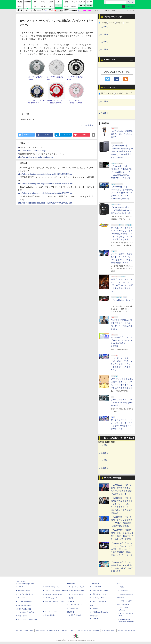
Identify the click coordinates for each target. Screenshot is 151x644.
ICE (119, 584)
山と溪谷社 (70, 602)
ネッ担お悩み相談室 (25, 605)
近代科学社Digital (75, 615)
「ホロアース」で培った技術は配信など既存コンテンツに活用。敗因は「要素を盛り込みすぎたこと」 (122, 364)
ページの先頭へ (87, 125)
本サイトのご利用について (24, 630)
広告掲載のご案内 (53, 630)
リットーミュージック (76, 587)
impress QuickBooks (127, 594)
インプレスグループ (109, 630)
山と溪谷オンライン (76, 605)
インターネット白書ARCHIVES (29, 619)
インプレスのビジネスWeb (25, 584)
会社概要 (96, 630)
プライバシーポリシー (83, 630)
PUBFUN (120, 598)
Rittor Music (71, 584)
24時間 (111, 23)
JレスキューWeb (98, 598)
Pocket (84, 135)
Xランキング (110, 87)
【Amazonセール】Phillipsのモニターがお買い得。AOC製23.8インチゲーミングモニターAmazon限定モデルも (122, 193)
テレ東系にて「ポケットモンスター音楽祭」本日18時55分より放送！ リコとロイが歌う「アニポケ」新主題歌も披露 (122, 234)
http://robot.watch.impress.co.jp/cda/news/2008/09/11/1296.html (46, 184)
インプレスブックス (52, 611)
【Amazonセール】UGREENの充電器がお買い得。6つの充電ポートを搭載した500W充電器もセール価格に (122, 151)
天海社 (122, 587)
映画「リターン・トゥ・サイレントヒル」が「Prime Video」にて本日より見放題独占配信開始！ (122, 285)
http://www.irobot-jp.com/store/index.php (35, 157)
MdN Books (96, 608)
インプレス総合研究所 (26, 594)
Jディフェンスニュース (100, 591)
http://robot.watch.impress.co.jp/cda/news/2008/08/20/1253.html (46, 193)
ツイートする (29, 135)
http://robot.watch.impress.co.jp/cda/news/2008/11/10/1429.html (46, 174)
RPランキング (107, 93)
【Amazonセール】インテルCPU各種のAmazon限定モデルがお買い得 (121, 210)
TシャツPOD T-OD (76, 594)
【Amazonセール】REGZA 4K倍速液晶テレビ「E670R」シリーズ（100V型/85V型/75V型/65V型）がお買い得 (121, 172)
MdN (92, 605)
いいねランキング (124, 93)
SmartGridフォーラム (52, 587)
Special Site (110, 60)
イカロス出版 (95, 584)
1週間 (120, 23)
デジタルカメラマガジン (26, 612)
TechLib (95, 619)
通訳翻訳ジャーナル (99, 594)
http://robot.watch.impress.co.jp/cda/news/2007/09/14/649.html (45, 203)
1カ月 (127, 23)
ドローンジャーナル (25, 602)
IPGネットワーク (123, 605)
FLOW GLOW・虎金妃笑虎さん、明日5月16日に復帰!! (122, 134)
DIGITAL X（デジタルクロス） (56, 602)
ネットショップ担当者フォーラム (56, 591)
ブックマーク (66, 135)
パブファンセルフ (126, 601)
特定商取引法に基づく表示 (127, 630)
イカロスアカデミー (99, 602)
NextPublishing (50, 615)
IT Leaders (22, 598)
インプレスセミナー (52, 598)
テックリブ (94, 616)
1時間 (103, 23)
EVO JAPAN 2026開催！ (114, 478)
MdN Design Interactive (100, 612)
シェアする (47, 135)
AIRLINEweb (97, 587)
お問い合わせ (40, 630)
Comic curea (124, 591)
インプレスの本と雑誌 (23, 609)
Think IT (21, 587)
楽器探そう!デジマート (77, 591)
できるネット (23, 616)
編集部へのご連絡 (68, 630)
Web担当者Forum (24, 591)
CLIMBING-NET (74, 608)
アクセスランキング (113, 17)
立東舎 (71, 598)
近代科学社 (70, 612)
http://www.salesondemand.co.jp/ (32, 151)
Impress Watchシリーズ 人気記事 (119, 438)
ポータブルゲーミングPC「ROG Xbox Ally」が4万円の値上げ (122, 403)
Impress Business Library (54, 594)
